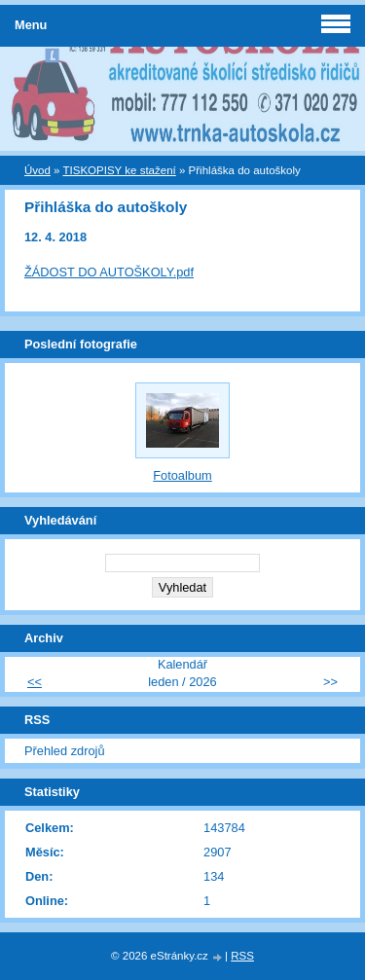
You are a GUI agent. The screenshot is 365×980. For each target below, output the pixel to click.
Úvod (37, 170)
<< (35, 682)
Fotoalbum (182, 475)
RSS (242, 956)
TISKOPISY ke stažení (120, 170)
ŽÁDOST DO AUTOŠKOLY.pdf (109, 272)
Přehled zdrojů (65, 751)
